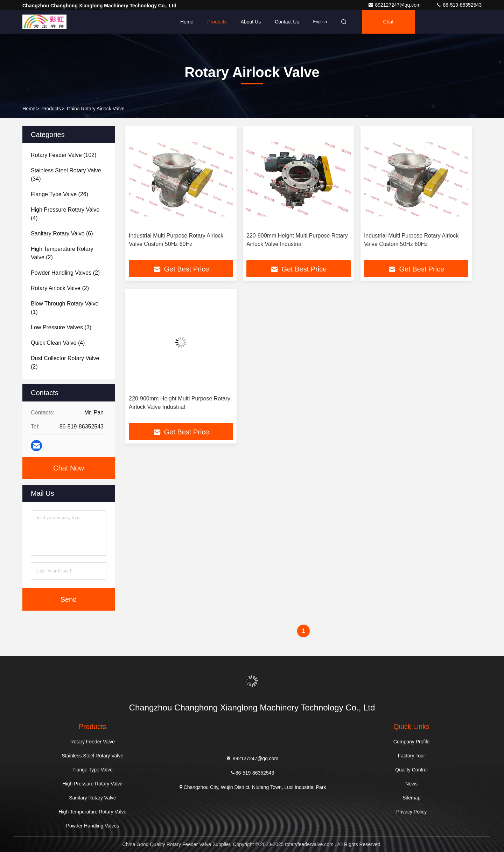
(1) (65, 308)
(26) (59, 194)
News (411, 784)
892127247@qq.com (395, 5)
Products (217, 22)
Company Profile (412, 742)
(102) (64, 155)
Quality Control (411, 770)
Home (187, 22)
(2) (62, 253)
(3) (61, 327)
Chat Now (69, 468)
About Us (251, 22)
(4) (65, 214)
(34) (66, 175)
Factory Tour (412, 756)
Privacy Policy (411, 812)
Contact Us (287, 22)
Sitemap (411, 798)
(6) (62, 233)
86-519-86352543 (459, 5)
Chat (388, 22)
